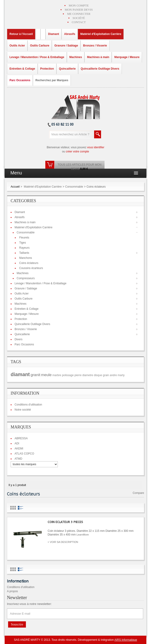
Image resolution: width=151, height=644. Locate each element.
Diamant (20, 212)
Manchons (26, 258)
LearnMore (83, 535)
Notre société (23, 410)
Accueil (15, 187)
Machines (23, 273)
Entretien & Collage (26, 309)
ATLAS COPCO (24, 454)
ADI (17, 443)
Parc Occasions (24, 344)
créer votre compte (77, 152)
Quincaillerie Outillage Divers (32, 324)
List (20, 508)
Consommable (74, 187)
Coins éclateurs (29, 263)
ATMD (18, 459)
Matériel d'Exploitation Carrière (43, 187)
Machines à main (25, 222)
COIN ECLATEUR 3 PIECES (65, 522)
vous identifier (96, 147)
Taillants (24, 253)
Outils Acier (22, 294)
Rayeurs (24, 248)
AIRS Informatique (126, 640)
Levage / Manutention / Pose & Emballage (40, 283)
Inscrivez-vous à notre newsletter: (29, 604)
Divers (18, 339)
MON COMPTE (79, 5)
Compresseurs (26, 278)
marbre (57, 375)
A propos (12, 591)
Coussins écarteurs (31, 268)
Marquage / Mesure (27, 314)
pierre (78, 375)
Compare (138, 493)
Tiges (23, 243)
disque (98, 375)
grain (106, 375)
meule (46, 375)
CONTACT (79, 22)
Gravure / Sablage (26, 288)
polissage (68, 375)
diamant (20, 374)
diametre (88, 375)
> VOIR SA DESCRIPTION (63, 542)
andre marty (117, 375)
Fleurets (24, 238)
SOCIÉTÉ (79, 18)
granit (35, 375)
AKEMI (19, 449)
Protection (21, 319)
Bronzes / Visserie (26, 329)
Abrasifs (20, 217)
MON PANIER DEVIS (79, 10)
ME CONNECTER (79, 14)
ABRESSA (21, 438)
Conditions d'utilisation (28, 405)
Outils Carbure (23, 299)
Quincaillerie (22, 334)
